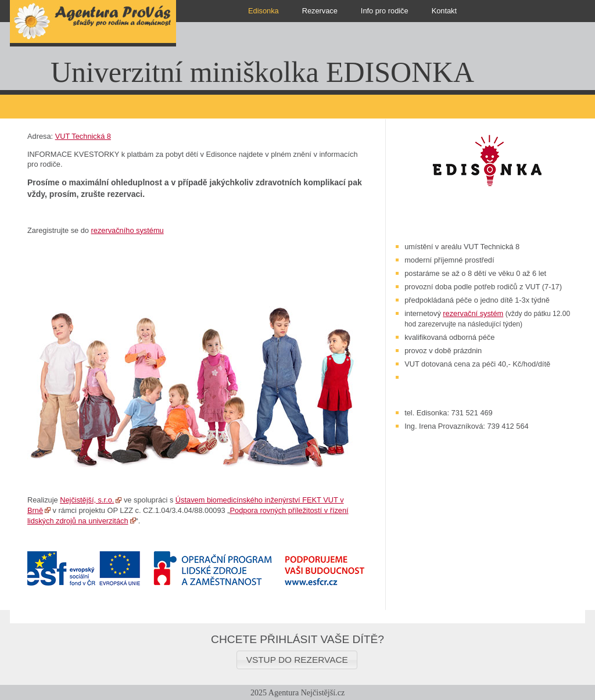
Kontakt (444, 11)
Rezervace (320, 11)
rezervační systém (473, 313)
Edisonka (264, 11)
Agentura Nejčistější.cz (307, 692)
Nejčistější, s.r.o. (87, 500)
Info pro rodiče (385, 11)
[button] (297, 660)
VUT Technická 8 (83, 136)
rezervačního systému (128, 230)
